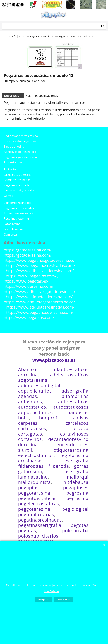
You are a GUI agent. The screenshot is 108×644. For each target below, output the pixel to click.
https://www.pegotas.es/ (26, 281)
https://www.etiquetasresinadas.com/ (40, 307)
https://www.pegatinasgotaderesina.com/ (42, 260)
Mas (28, 96)
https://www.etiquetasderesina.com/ (39, 297)
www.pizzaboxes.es (54, 360)
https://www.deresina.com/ (29, 286)
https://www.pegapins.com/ (31, 276)
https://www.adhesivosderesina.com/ (40, 271)
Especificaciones (46, 96)
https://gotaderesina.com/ (28, 250)
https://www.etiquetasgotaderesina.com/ (41, 302)
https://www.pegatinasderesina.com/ (39, 312)
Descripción (13, 96)
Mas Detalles (52, 591)
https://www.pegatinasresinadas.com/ (40, 265)
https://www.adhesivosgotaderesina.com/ (42, 291)
